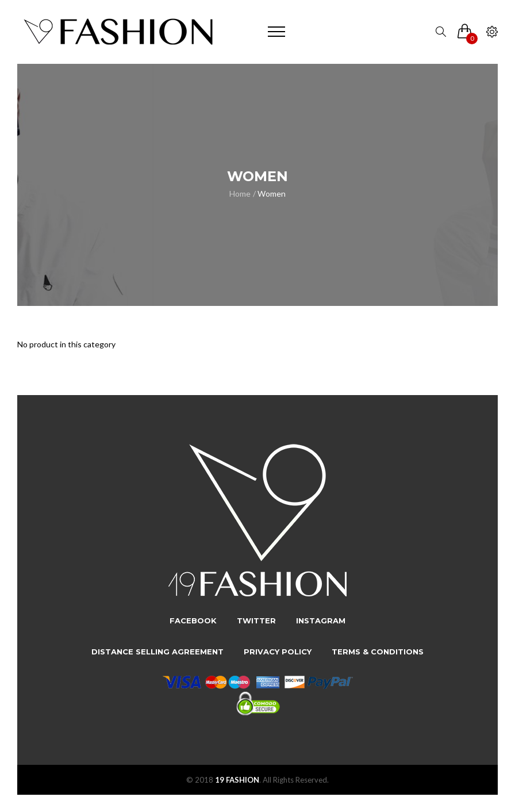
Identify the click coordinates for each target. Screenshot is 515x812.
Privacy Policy (278, 652)
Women (272, 194)
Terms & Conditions (378, 652)
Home (240, 194)
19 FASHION (237, 780)
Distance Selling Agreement (157, 652)
